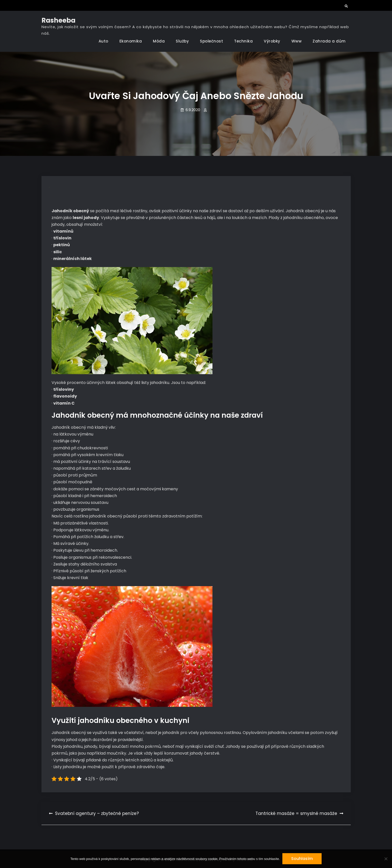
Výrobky (272, 41)
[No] (386, 859)
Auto (103, 41)
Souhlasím (302, 859)
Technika (243, 41)
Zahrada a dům (329, 41)
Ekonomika (131, 41)
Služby (182, 41)
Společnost (211, 41)
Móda (159, 41)
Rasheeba (58, 20)
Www (297, 41)
